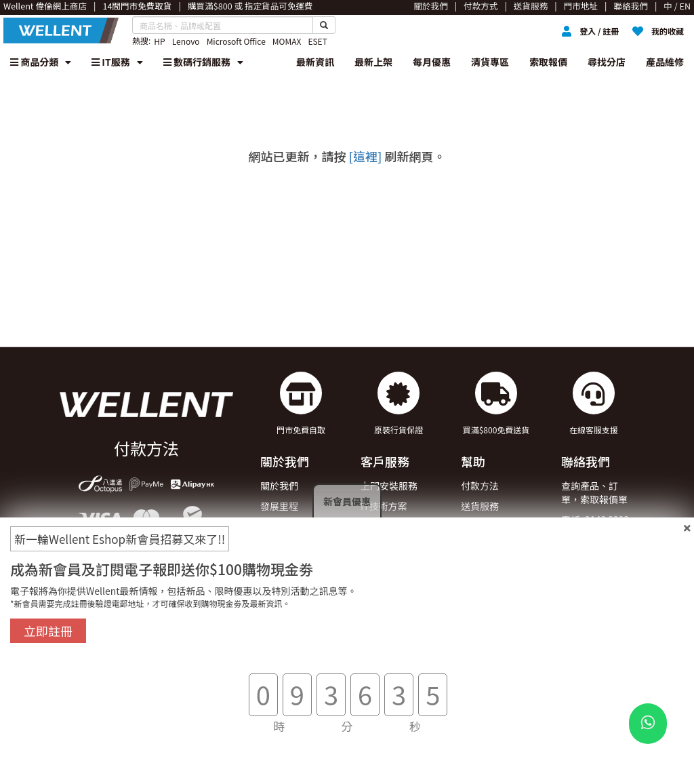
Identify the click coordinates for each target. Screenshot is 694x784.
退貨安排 (480, 526)
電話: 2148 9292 (595, 520)
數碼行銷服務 (203, 62)
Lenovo (186, 41)
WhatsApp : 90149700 (586, 579)
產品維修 (665, 62)
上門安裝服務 (389, 486)
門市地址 (279, 566)
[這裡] (366, 156)
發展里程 (279, 506)
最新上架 (373, 62)
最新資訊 (315, 62)
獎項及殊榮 (284, 526)
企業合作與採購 (394, 526)
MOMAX (287, 41)
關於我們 (279, 486)
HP (159, 41)
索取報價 (548, 62)
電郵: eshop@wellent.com (607, 546)
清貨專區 (490, 62)
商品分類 (41, 62)
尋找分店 (607, 62)
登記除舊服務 (389, 546)
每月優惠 (432, 62)
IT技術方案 (384, 506)
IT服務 (117, 62)
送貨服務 (480, 506)
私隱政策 (480, 586)
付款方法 (480, 486)
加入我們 (279, 546)
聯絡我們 (480, 546)
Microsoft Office (236, 41)
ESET (317, 41)
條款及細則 (485, 566)
